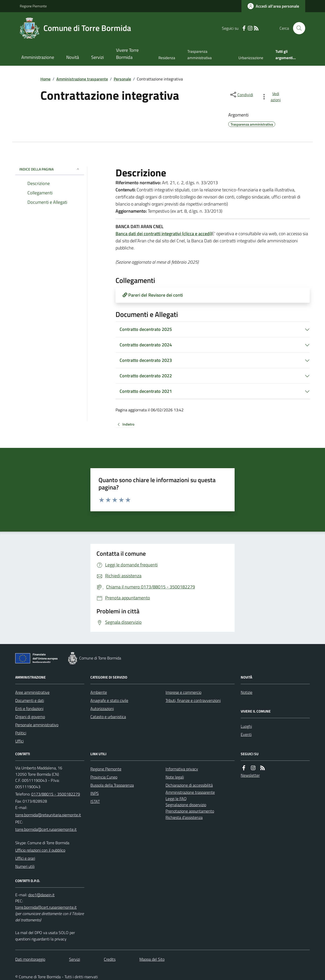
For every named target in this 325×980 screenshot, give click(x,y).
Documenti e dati (30, 700)
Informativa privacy (182, 769)
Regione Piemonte (33, 6)
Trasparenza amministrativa (200, 54)
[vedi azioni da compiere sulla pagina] (272, 97)
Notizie (247, 692)
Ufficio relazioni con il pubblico (40, 850)
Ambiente (99, 692)
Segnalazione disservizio (186, 805)
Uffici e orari (25, 858)
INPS (95, 793)
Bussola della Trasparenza (112, 785)
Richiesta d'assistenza (184, 817)
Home (45, 79)
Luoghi (246, 726)
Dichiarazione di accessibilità (189, 785)
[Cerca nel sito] (297, 28)
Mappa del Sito (152, 959)
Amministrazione (38, 57)
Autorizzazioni (102, 708)
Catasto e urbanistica (108, 717)
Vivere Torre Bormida (127, 54)
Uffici (19, 741)
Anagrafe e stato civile (109, 700)
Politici (21, 733)
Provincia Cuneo (104, 777)
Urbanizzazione (251, 58)
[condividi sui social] (241, 95)
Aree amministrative (32, 692)
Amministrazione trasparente (82, 79)
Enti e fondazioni (29, 708)
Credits (110, 959)
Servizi (97, 57)
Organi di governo (30, 717)
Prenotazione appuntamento (190, 811)
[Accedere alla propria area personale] (273, 6)
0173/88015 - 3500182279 (56, 794)
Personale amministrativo (37, 725)
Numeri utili (25, 866)
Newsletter (250, 775)
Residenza (167, 58)
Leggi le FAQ (176, 799)
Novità (73, 57)
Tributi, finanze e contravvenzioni (193, 700)
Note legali (175, 777)
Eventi (246, 734)
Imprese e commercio (183, 692)
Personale (122, 79)
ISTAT (95, 801)
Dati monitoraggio (30, 959)
